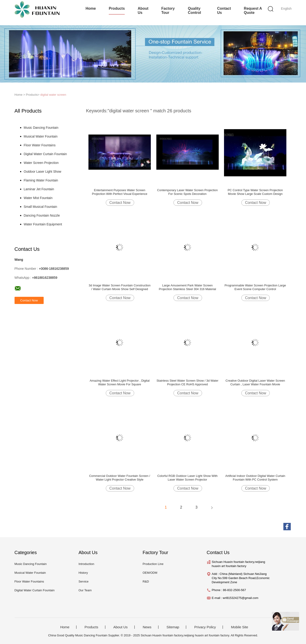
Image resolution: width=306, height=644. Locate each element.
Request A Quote (253, 11)
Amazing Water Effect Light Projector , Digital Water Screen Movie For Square (120, 382)
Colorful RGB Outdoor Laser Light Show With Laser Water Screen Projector (187, 478)
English (286, 9)
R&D (146, 581)
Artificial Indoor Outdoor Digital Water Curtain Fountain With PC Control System (255, 478)
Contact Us (224, 11)
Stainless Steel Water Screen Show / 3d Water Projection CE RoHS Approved (188, 382)
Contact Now (120, 203)
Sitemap (173, 627)
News (147, 627)
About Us (143, 11)
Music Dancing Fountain (41, 128)
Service (83, 581)
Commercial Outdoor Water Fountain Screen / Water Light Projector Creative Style (120, 478)
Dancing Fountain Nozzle (42, 215)
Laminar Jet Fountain (39, 189)
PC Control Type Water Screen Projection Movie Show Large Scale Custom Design (255, 192)
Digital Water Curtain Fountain (45, 154)
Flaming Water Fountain (41, 180)
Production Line (153, 564)
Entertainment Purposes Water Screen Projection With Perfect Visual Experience (120, 192)
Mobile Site (239, 627)
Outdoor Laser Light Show (43, 172)
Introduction (86, 564)
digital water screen (53, 95)
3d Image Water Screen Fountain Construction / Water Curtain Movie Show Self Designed (120, 287)
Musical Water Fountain (41, 136)
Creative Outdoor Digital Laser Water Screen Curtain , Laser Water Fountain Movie (255, 382)
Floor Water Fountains (40, 145)
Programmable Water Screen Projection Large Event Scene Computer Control (255, 287)
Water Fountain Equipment (43, 224)
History (83, 573)
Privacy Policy (205, 627)
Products (117, 8)
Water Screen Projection (41, 163)
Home (91, 8)
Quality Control (195, 11)
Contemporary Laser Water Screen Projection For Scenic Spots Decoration (187, 192)
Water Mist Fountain (38, 198)
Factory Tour (168, 11)
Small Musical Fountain (41, 207)
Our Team (85, 590)
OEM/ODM (150, 573)
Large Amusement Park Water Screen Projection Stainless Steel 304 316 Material (188, 287)
